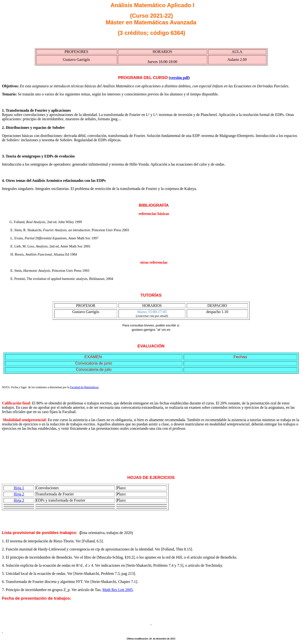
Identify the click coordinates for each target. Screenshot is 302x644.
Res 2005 (118, 590)
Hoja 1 (19, 488)
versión (179, 78)
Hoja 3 (19, 500)
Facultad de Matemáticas (84, 387)
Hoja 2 (19, 494)
